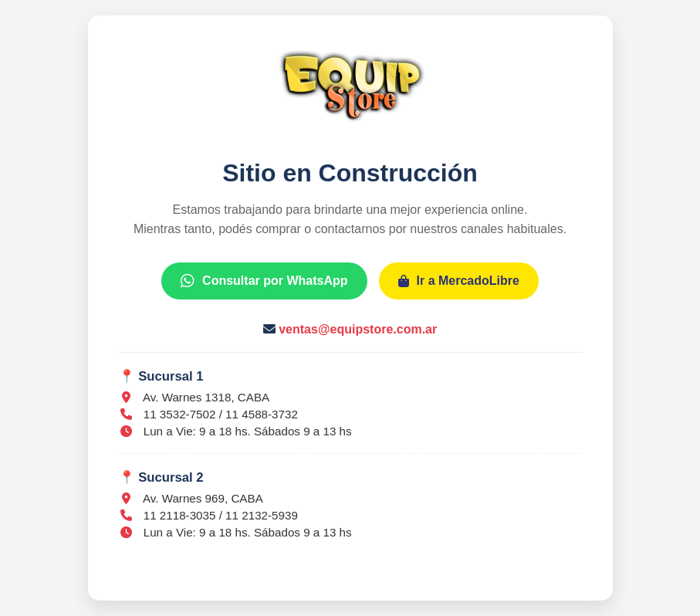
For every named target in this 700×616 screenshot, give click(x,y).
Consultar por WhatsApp (264, 281)
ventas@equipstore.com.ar (358, 329)
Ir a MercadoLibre (459, 281)
